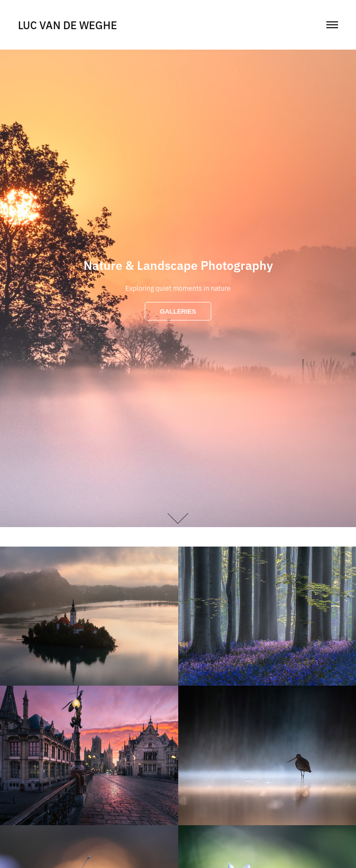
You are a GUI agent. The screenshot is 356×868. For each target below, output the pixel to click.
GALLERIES (178, 311)
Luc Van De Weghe (68, 25)
